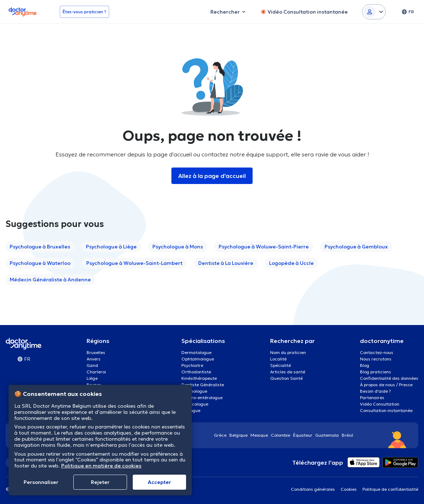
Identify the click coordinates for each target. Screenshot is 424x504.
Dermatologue (196, 352)
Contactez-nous (377, 352)
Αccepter (159, 482)
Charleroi (96, 372)
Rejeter (100, 482)
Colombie (281, 435)
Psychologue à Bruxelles (40, 247)
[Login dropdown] (374, 12)
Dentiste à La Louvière (226, 263)
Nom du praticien (288, 352)
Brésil (347, 435)
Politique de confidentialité (390, 489)
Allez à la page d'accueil (212, 176)
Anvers (94, 359)
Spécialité (281, 365)
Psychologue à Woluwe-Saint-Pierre (264, 247)
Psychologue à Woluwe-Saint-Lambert (134, 263)
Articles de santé (288, 372)
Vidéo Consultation (380, 404)
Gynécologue (195, 404)
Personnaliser (41, 482)
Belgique (238, 435)
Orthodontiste (196, 372)
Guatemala (327, 435)
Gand (92, 365)
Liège (92, 378)
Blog (365, 365)
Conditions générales (313, 489)
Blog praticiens (376, 372)
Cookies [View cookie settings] (349, 489)
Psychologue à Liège (111, 247)
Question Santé (286, 378)
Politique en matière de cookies (101, 466)
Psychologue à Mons (178, 247)
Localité (278, 359)
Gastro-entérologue (202, 398)
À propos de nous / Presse (386, 385)
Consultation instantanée (386, 410)
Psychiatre (192, 365)
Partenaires (372, 398)
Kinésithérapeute (199, 378)
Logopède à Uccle (291, 263)
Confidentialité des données (389, 378)
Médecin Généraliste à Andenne (50, 280)
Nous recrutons (376, 359)
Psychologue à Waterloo (40, 263)
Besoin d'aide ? (376, 391)
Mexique (259, 435)
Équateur (303, 435)
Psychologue (194, 391)
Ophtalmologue (198, 359)
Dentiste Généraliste (203, 385)
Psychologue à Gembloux (356, 247)
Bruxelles (96, 352)
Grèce (220, 435)
